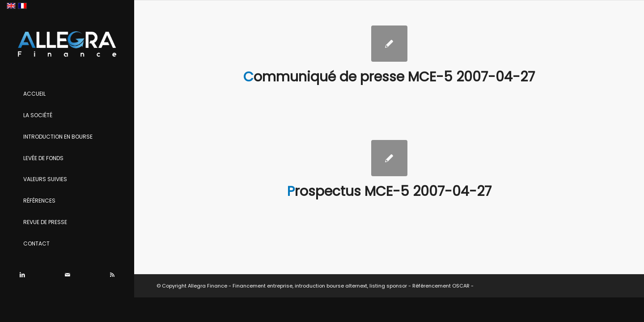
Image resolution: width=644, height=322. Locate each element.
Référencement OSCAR (441, 286)
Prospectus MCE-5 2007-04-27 (389, 191)
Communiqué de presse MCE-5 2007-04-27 (389, 77)
